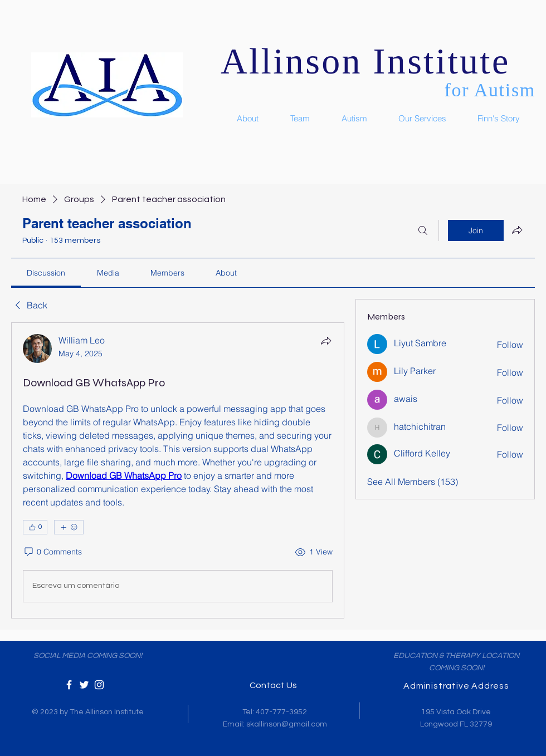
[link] (46, 273)
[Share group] (517, 230)
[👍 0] (35, 527)
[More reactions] (69, 527)
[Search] (423, 230)
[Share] (326, 341)
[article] (178, 470)
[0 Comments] (52, 552)
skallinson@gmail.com (287, 724)
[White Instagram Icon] (99, 685)
